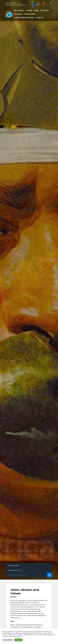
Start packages (30, 14)
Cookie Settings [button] (8, 640)
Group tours (40, 18)
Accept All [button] (18, 640)
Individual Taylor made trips (24, 18)
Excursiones (18, 14)
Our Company (19, 10)
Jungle (36, 10)
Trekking (29, 10)
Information (45, 10)
